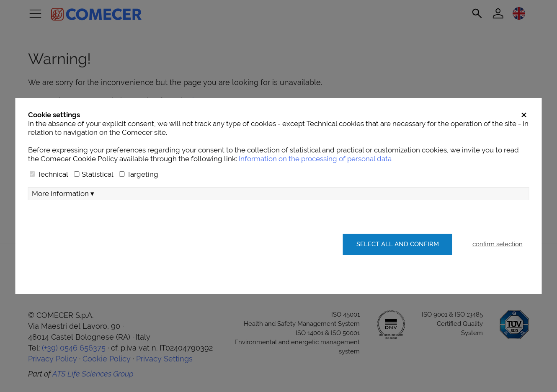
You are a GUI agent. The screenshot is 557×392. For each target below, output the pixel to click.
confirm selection (498, 244)
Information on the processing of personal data (315, 159)
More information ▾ (63, 193)
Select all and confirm (398, 244)
